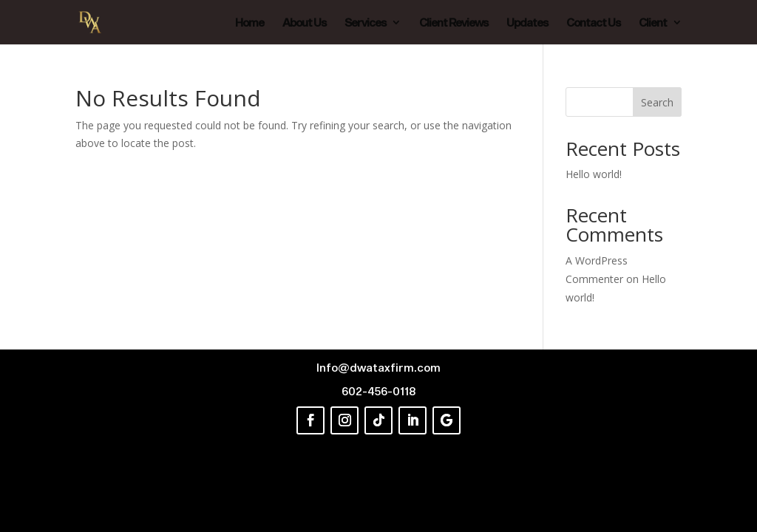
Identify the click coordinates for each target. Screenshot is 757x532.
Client (653, 23)
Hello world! (594, 174)
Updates (527, 23)
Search (657, 102)
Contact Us (593, 23)
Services (365, 23)
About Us (304, 23)
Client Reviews (454, 23)
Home (249, 23)
